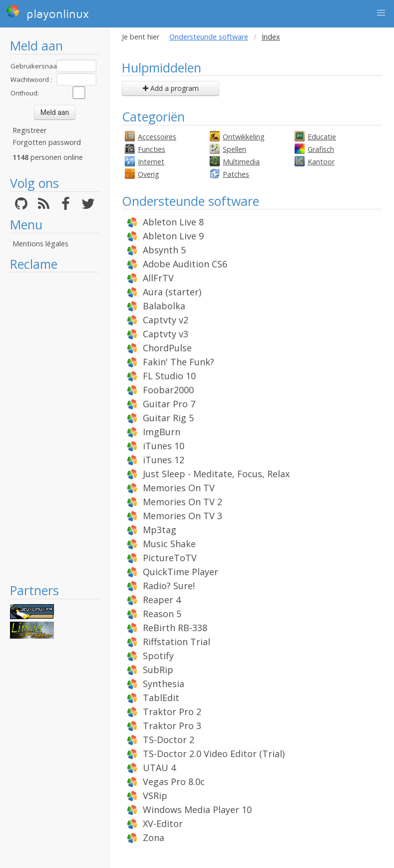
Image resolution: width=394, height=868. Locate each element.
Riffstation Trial (177, 642)
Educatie (322, 137)
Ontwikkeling (244, 137)
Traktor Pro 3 (172, 726)
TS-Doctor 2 (169, 740)
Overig (149, 174)
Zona (154, 838)
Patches (236, 174)
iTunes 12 (164, 460)
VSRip (155, 796)
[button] (381, 13)
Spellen (234, 149)
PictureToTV (170, 558)
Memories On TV (179, 488)
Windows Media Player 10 (197, 810)
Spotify (158, 656)
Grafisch (321, 149)
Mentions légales (40, 244)
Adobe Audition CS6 (185, 264)
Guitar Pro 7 (169, 404)
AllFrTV (158, 278)
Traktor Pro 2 (172, 712)
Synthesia (164, 684)
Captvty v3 (166, 334)
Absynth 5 (164, 250)
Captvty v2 (166, 320)
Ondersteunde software (209, 37)
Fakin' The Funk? (179, 362)
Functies (152, 149)
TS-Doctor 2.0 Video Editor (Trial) (214, 754)
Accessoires (157, 137)
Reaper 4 (162, 600)
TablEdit (161, 698)
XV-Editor (163, 824)
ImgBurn (162, 432)
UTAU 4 (159, 768)
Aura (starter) (172, 292)
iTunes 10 (164, 446)
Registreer (29, 130)
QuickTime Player (181, 572)
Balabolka (164, 306)
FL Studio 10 (169, 376)
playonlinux (47, 12)
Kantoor (321, 162)
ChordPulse (167, 348)
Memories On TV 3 (183, 516)
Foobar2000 (168, 390)
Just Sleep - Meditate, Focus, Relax (216, 474)
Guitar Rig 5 (168, 418)
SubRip (158, 670)
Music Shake (169, 544)
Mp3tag (160, 530)
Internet (151, 162)
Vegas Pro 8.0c (174, 782)
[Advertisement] (55, 427)
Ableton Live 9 (173, 236)
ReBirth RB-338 (175, 628)
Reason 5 (162, 614)
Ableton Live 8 (173, 222)
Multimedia (241, 162)
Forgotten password (47, 142)
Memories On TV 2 (183, 502)
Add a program (171, 88)
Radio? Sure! (169, 586)
